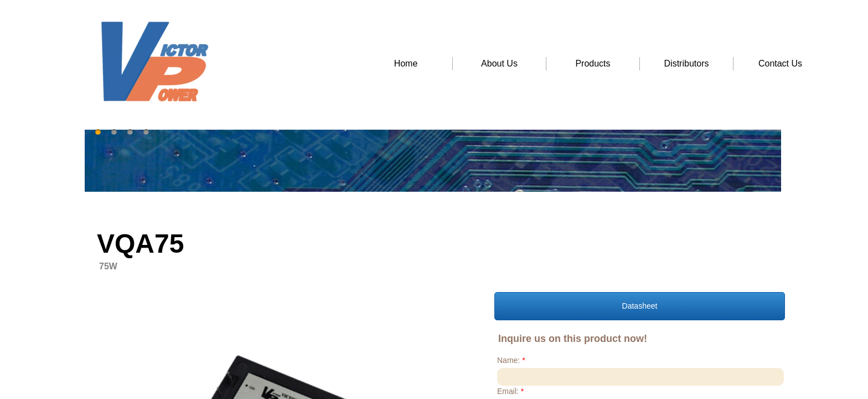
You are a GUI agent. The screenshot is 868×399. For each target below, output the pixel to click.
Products (593, 63)
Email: (510, 391)
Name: (511, 360)
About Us (499, 63)
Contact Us (780, 63)
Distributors (687, 63)
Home (406, 63)
